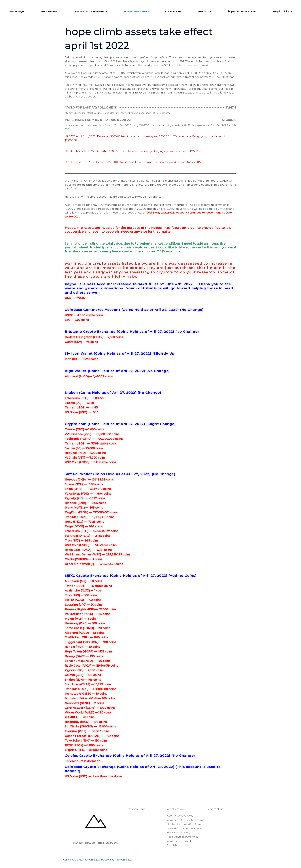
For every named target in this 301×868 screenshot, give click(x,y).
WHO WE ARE (53, 11)
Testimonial (209, 11)
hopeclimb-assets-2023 (246, 11)
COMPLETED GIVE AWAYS (95, 11)
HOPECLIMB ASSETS (140, 11)
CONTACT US (177, 11)
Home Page (20, 11)
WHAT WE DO (175, 809)
